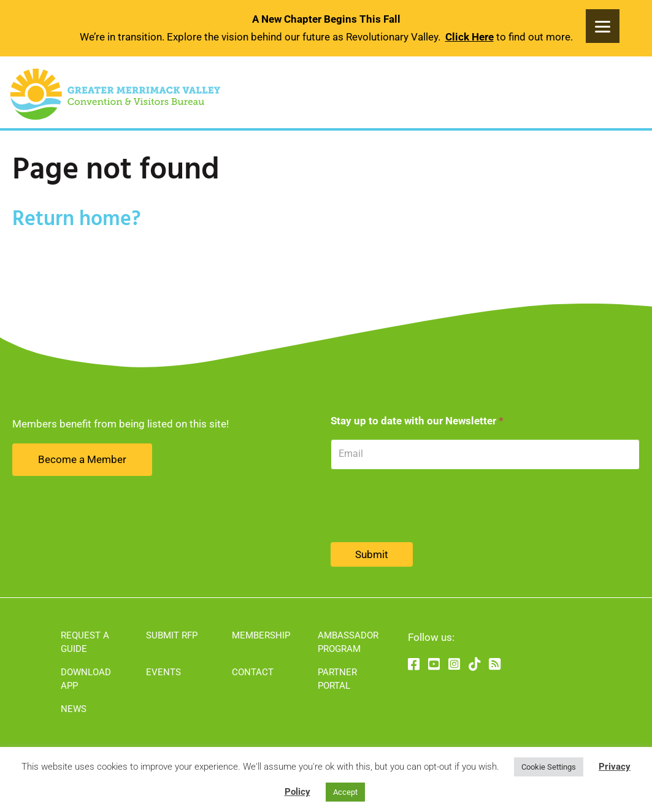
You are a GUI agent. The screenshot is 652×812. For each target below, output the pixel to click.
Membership (261, 635)
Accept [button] (345, 792)
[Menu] (603, 26)
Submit (372, 554)
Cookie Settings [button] (549, 767)
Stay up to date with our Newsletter (417, 421)
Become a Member (82, 459)
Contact (253, 672)
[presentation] (424, 506)
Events (163, 672)
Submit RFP (172, 635)
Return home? (77, 220)
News (74, 709)
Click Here (470, 37)
